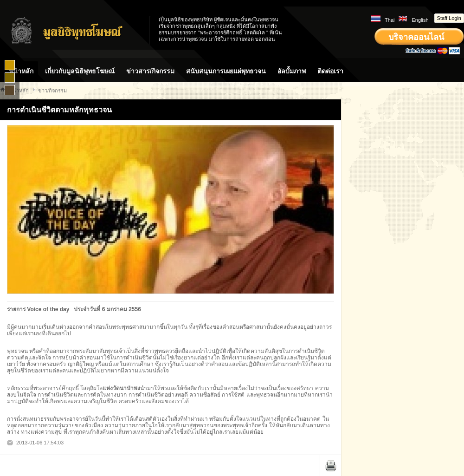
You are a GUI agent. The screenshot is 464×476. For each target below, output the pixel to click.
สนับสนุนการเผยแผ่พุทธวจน (226, 71)
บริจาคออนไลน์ (416, 37)
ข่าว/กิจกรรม (52, 91)
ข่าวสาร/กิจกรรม (150, 71)
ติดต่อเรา (330, 71)
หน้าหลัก (21, 71)
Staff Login (449, 18)
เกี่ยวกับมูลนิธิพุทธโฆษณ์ (80, 71)
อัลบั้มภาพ (292, 71)
